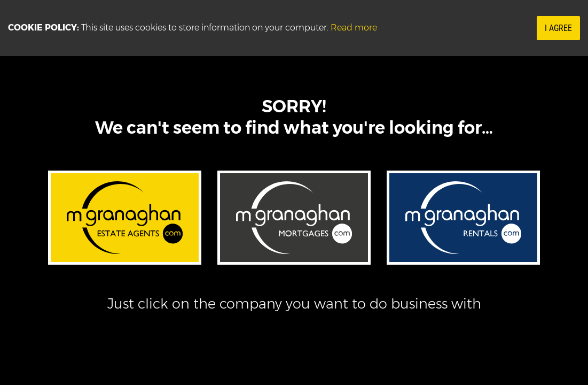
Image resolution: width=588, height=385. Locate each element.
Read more (354, 28)
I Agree (558, 28)
